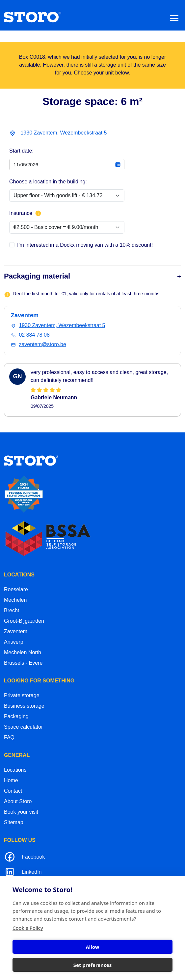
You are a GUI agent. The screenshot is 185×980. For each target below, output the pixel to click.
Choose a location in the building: (48, 182)
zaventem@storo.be (42, 344)
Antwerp (14, 642)
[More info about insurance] (38, 213)
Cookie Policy (28, 928)
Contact (13, 791)
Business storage (24, 706)
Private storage (22, 695)
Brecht (12, 610)
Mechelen (15, 600)
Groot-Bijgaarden (24, 621)
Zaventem (16, 631)
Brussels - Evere (23, 663)
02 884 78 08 (34, 335)
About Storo (18, 801)
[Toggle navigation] (174, 18)
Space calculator (23, 727)
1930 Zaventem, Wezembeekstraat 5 (64, 133)
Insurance (25, 213)
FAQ (9, 737)
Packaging (16, 716)
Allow (92, 947)
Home (11, 780)
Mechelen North (23, 652)
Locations (15, 770)
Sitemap (14, 822)
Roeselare (16, 589)
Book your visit (21, 812)
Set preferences (93, 965)
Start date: (21, 151)
